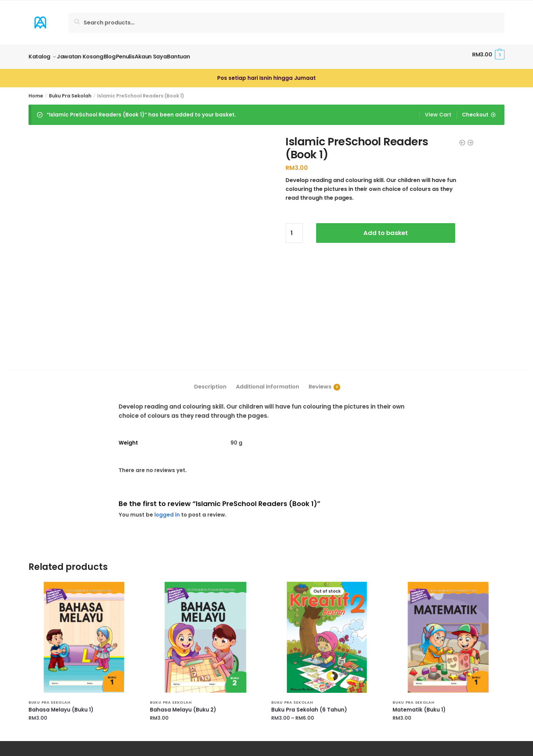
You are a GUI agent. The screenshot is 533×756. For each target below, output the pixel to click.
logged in (167, 424)
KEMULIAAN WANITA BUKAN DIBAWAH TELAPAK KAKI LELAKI (107, 719)
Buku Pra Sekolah (70, 92)
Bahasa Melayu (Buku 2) (183, 619)
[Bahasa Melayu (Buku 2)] (205, 547)
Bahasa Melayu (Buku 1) (61, 619)
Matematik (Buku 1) (419, 619)
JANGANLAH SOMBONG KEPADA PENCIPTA (85, 710)
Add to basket (386, 229)
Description (210, 296)
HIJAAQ (39, 700)
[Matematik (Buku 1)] (448, 547)
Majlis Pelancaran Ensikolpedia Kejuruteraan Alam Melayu (109, 728)
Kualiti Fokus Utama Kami (64, 691)
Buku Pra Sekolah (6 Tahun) (309, 619)
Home (36, 92)
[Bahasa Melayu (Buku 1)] (84, 547)
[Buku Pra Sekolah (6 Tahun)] (327, 547)
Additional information (268, 296)
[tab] (210, 291)
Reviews (320, 296)
